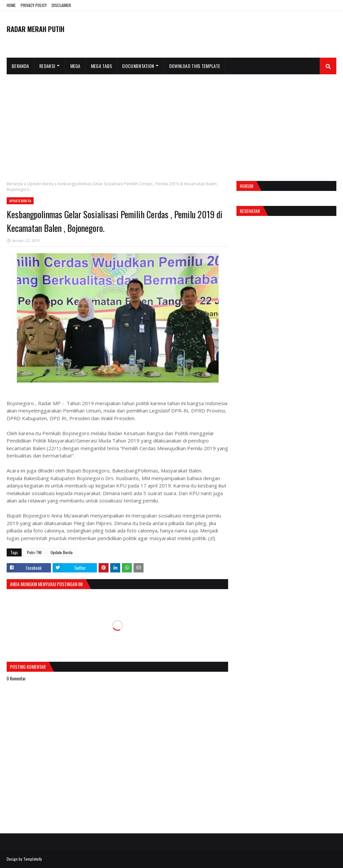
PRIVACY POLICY (34, 5)
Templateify (33, 859)
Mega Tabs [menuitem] (102, 66)
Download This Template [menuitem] (195, 66)
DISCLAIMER (61, 5)
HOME (11, 5)
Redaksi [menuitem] (47, 66)
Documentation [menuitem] (138, 66)
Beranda (15, 184)
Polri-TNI (34, 552)
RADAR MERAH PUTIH (35, 29)
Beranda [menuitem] (20, 66)
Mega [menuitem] (75, 66)
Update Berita (40, 184)
